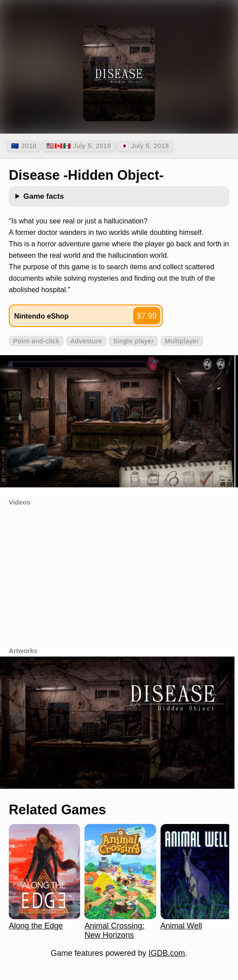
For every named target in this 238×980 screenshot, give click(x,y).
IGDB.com (167, 953)
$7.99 (147, 316)
